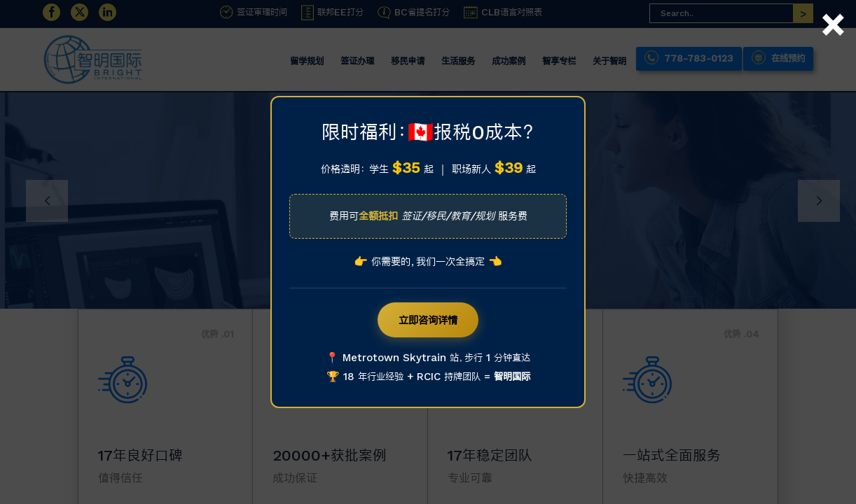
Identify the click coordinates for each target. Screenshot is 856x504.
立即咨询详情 (428, 320)
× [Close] (832, 9)
